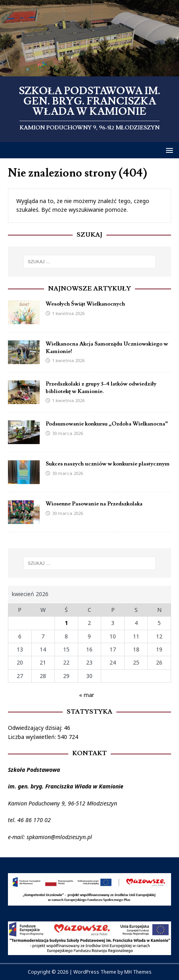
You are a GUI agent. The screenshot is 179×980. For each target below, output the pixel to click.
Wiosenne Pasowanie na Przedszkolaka (94, 504)
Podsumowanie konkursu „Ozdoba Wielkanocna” (107, 424)
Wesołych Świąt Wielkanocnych (85, 304)
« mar (87, 695)
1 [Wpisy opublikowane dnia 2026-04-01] (66, 623)
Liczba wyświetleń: (33, 737)
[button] (168, 150)
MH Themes (138, 972)
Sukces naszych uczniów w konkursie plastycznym (108, 464)
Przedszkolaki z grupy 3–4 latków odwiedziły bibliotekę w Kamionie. (101, 387)
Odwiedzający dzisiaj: (36, 728)
